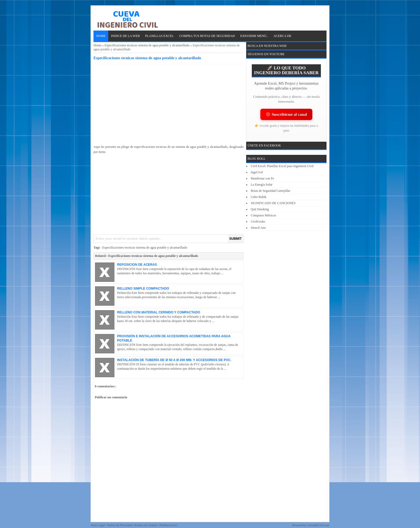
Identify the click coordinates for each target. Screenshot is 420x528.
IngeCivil (257, 172)
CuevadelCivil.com (318, 525)
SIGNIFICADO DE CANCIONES (273, 203)
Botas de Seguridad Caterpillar (271, 191)
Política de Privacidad (120, 525)
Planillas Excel (168, 525)
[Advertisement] (168, 104)
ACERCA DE (282, 36)
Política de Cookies (146, 525)
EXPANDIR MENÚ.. (254, 36)
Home (101, 36)
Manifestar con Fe (262, 178)
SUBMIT (235, 239)
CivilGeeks (258, 222)
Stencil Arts (258, 228)
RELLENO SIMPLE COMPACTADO (143, 289)
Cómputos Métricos (263, 215)
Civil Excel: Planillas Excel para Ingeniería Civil (282, 166)
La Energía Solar (262, 185)
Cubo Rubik (258, 197)
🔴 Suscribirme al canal (286, 114)
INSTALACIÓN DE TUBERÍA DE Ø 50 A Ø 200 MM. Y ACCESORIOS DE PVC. (174, 360)
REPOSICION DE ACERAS (137, 265)
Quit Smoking (260, 209)
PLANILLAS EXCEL (160, 36)
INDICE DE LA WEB (125, 36)
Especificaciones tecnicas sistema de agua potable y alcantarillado (147, 45)
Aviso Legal (98, 525)
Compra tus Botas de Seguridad (207, 36)
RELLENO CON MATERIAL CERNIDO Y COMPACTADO (159, 312)
